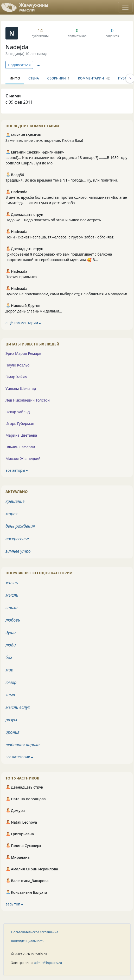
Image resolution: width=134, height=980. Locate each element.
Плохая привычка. (22, 277)
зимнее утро (18, 551)
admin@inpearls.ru (48, 963)
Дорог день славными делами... (34, 311)
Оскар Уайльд (18, 412)
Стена (34, 78)
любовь (13, 620)
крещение (15, 501)
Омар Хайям (17, 377)
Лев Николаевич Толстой (28, 400)
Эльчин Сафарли (20, 447)
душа (11, 632)
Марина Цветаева (21, 435)
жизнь (12, 583)
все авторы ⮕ (17, 470)
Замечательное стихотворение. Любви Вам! (44, 140)
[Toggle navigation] (125, 7)
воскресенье (17, 539)
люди (11, 645)
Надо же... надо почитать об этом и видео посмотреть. (54, 220)
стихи (12, 608)
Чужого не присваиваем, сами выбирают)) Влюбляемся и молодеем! (66, 294)
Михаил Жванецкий (23, 459)
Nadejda (17, 47)
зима (10, 695)
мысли (12, 595)
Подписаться (19, 65)
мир (9, 670)
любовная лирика (23, 745)
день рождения (20, 526)
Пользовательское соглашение (35, 932)
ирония (12, 732)
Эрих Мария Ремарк (23, 353)
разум (11, 720)
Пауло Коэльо (17, 365)
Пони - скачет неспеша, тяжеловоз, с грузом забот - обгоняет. (60, 237)
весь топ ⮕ (14, 904)
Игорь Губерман (20, 424)
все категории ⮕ (19, 757)
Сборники (59, 78)
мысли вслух (18, 707)
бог (9, 657)
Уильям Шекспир (21, 388)
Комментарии (94, 78)
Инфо (15, 78)
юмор (11, 682)
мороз (11, 514)
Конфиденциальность (28, 941)
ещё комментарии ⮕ (23, 323)
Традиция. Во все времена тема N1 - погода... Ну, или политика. (62, 180)
